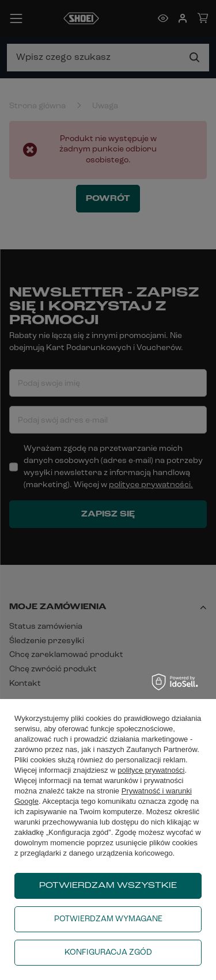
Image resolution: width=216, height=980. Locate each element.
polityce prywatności (151, 770)
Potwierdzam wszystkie (108, 886)
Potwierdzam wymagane (108, 919)
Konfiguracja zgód (108, 953)
